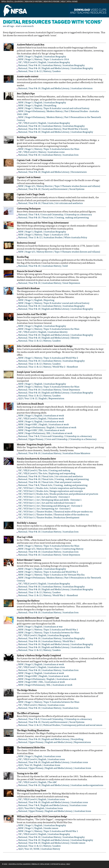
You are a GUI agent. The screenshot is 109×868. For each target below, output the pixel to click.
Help (63, 2)
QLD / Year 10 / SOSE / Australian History (39, 849)
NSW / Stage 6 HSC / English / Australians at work (44, 425)
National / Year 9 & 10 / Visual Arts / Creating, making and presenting (54, 218)
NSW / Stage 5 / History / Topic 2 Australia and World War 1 (48, 630)
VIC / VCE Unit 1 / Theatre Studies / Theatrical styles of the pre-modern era (55, 512)
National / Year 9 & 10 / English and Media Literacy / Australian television (55, 89)
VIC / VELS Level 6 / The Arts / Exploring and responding (47, 474)
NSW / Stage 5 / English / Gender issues (38, 828)
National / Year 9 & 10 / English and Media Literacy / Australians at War (54, 647)
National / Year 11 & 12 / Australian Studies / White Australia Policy (53, 238)
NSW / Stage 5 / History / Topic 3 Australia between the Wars (49, 149)
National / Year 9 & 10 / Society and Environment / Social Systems (51, 189)
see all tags (8, 26)
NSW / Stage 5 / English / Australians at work (41, 416)
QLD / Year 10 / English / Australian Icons (39, 765)
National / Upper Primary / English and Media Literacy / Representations (55, 742)
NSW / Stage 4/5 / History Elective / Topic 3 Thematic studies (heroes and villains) (59, 186)
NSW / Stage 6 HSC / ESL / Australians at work (42, 430)
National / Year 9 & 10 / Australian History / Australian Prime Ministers (54, 454)
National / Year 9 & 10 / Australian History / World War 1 (47, 642)
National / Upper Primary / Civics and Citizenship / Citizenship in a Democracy (57, 439)
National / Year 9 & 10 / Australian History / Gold (43, 266)
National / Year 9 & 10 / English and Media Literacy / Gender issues (52, 843)
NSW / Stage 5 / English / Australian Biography (42, 57)
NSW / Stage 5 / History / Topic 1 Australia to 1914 (44, 60)
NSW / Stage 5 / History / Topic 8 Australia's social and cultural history (54, 108)
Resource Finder (51, 2)
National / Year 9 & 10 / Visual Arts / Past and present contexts (50, 482)
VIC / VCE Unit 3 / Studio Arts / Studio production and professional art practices (58, 494)
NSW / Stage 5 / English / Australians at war (40, 627)
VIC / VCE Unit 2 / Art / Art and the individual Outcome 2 (47, 503)
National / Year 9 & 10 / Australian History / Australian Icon (48, 155)
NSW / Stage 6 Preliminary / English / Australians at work (47, 428)
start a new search (25, 26)
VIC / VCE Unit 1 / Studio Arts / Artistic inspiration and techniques (52, 488)
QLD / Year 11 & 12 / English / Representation (41, 399)
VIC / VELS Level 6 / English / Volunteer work (41, 419)
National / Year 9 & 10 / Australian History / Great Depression (49, 283)
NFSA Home (72, 2)
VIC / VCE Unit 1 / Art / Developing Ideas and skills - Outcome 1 (50, 500)
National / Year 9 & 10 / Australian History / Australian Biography (51, 65)
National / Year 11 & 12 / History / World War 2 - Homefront (48, 367)
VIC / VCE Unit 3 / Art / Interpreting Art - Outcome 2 (44, 509)
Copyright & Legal (58, 864)
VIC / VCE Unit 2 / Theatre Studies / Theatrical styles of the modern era (53, 515)
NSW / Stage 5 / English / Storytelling (37, 106)
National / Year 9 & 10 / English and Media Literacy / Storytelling (51, 739)
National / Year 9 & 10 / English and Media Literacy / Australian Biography (56, 68)
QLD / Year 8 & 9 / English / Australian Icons (41, 808)
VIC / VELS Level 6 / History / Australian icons (41, 152)
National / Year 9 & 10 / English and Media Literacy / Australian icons (53, 762)
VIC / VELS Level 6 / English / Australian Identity (43, 332)
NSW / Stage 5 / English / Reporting (36, 300)
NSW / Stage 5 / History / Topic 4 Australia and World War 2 (48, 358)
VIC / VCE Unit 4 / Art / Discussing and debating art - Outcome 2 (50, 506)
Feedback (35, 864)
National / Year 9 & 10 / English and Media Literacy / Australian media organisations (61, 785)
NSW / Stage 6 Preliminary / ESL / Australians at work (45, 433)
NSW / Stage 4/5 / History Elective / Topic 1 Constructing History (51, 549)
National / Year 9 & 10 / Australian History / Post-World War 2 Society (53, 129)
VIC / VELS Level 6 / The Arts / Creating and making (44, 471)
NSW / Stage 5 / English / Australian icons (40, 757)
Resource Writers (33, 2)
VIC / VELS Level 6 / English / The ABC (38, 782)
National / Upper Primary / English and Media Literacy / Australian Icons (55, 768)
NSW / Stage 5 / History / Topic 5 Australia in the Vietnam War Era (51, 575)
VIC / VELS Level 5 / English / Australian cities (42, 667)
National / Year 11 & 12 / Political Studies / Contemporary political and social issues (60, 725)
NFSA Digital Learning (12, 2)
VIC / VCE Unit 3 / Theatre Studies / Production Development (49, 518)
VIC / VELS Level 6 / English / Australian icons (42, 759)
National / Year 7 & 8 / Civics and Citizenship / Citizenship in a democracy (55, 215)
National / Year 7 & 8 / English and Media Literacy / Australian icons (52, 805)
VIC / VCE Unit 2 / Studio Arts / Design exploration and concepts (51, 491)
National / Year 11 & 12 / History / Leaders (39, 71)
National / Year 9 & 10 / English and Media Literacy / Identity (49, 338)
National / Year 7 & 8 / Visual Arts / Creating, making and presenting (53, 485)
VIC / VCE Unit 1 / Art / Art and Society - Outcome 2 (44, 497)
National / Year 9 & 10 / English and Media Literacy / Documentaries (52, 172)
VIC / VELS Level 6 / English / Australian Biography (44, 63)
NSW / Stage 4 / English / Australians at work (41, 422)
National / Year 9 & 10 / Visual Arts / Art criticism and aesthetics (50, 203)
